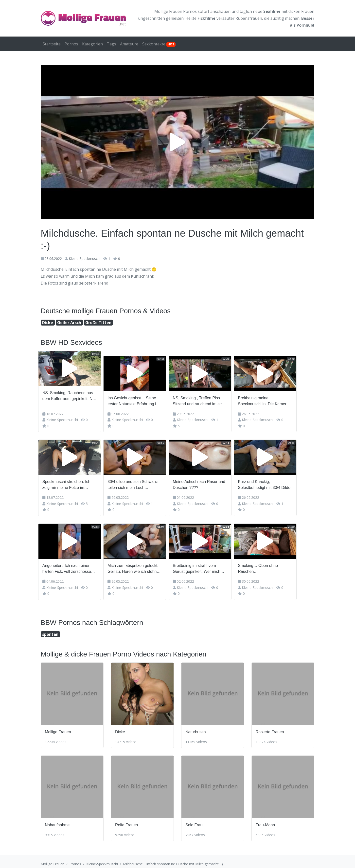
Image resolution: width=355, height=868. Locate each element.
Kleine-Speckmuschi (85, 259)
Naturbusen (196, 727)
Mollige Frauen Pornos (176, 11)
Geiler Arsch (69, 323)
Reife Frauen (127, 820)
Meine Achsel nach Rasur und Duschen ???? (212, 480)
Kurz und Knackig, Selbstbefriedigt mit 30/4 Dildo (282, 480)
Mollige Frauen (58, 727)
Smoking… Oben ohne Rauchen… (276, 564)
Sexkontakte (159, 44)
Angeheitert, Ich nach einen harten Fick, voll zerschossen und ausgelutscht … (70, 564)
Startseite (52, 44)
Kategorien (92, 44)
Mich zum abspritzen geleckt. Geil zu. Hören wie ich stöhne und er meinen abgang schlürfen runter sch (141, 564)
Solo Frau (194, 820)
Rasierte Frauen (270, 727)
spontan (50, 629)
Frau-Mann (265, 820)
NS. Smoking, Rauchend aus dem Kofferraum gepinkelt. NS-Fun (72, 396)
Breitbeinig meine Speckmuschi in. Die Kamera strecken (281, 396)
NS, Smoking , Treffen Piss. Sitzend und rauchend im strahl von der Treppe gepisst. (213, 396)
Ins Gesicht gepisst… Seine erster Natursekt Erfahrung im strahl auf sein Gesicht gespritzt (141, 396)
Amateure (129, 44)
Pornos (71, 44)
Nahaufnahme (57, 820)
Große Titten (98, 323)
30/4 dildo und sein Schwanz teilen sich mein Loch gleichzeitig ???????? (140, 480)
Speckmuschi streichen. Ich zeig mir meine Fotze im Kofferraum (69, 480)
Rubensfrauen (249, 18)
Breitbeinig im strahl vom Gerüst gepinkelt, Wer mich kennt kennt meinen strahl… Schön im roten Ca (210, 564)
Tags (111, 44)
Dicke (48, 323)
